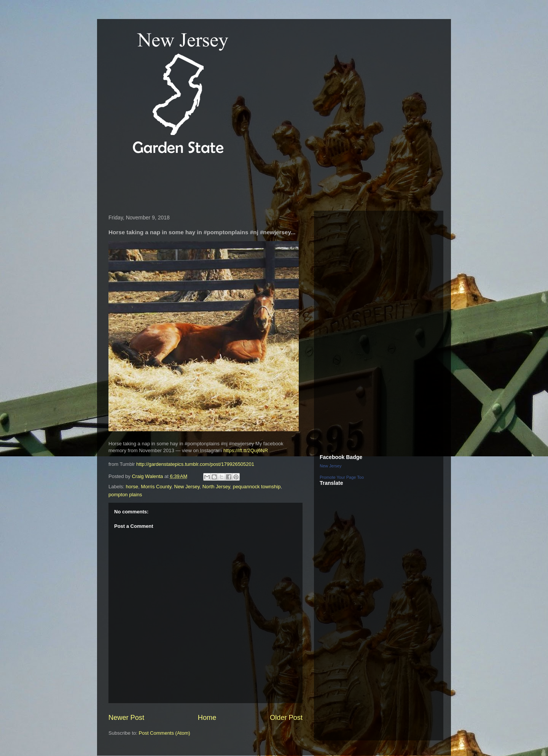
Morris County (156, 487)
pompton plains (125, 495)
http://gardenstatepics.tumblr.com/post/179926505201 (195, 464)
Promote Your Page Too (342, 477)
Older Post (286, 718)
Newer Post (126, 718)
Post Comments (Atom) (165, 733)
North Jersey (216, 487)
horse (132, 487)
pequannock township (257, 487)
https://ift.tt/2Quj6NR (246, 450)
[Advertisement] (243, 184)
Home (207, 718)
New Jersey (187, 487)
